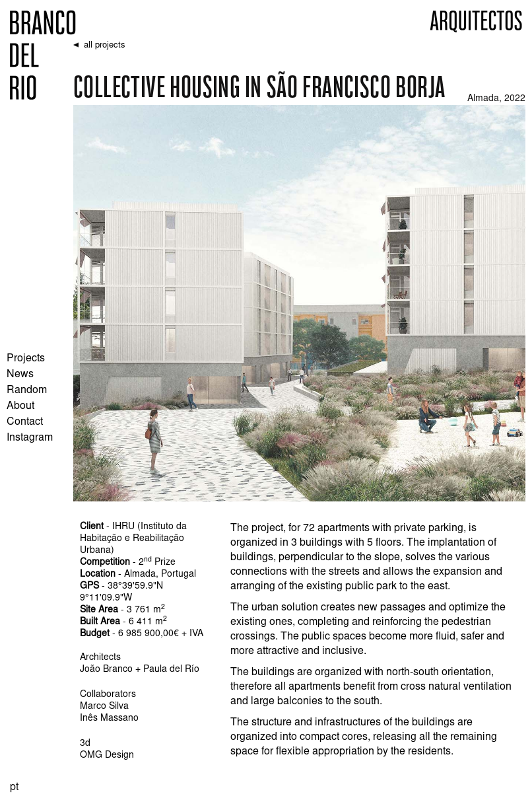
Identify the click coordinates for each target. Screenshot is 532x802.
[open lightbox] (299, 303)
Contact (25, 422)
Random (27, 390)
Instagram (30, 438)
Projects (26, 359)
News (20, 375)
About (20, 406)
